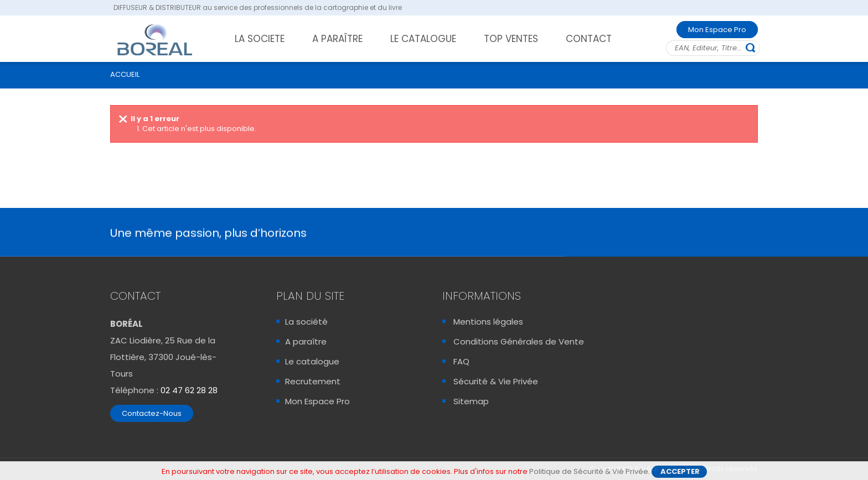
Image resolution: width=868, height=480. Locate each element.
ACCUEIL (125, 74)
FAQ (461, 361)
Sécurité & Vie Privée (496, 381)
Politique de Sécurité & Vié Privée (589, 473)
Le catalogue (312, 361)
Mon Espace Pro (717, 30)
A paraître (306, 341)
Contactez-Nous (152, 413)
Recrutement (313, 381)
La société (306, 322)
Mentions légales (488, 322)
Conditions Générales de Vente (519, 341)
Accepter (680, 473)
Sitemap (471, 401)
